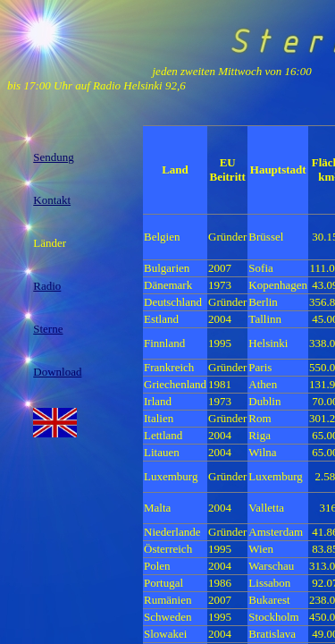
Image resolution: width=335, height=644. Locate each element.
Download (57, 372)
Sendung (54, 157)
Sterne (48, 329)
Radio (47, 286)
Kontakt (52, 200)
